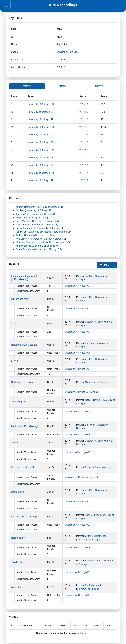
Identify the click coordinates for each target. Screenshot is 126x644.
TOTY (27, 86)
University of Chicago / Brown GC (48, 239)
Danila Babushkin (25, 249)
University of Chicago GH (41, 104)
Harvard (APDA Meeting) (24, 345)
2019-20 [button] (106, 265)
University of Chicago (68, 52)
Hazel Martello (23, 221)
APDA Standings (63, 5)
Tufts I (14, 443)
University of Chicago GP (41, 120)
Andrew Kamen (24, 246)
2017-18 (84, 127)
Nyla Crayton (22, 239)
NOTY (99, 86)
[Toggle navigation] (6, 5)
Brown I (15, 361)
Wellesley (16, 587)
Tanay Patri (21, 232)
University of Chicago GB (41, 158)
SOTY (63, 86)
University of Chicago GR (41, 112)
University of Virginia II (23, 467)
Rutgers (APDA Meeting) (24, 517)
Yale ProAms (18, 563)
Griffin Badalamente (26, 228)
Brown (103, 382)
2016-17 (84, 173)
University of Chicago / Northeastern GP (50, 232)
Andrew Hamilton (25, 235)
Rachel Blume (23, 225)
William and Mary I (21, 299)
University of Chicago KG (46, 246)
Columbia (16, 324)
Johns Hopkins (19, 402)
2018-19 (84, 104)
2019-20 (84, 112)
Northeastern (18, 538)
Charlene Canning (25, 242)
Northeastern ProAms (23, 382)
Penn (108, 467)
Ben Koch (21, 218)
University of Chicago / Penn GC (52, 242)
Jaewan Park (22, 214)
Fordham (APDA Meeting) (25, 426)
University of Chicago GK (41, 142)
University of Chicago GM (41, 150)
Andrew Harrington (25, 207)
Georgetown (18, 492)
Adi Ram (20, 211)
